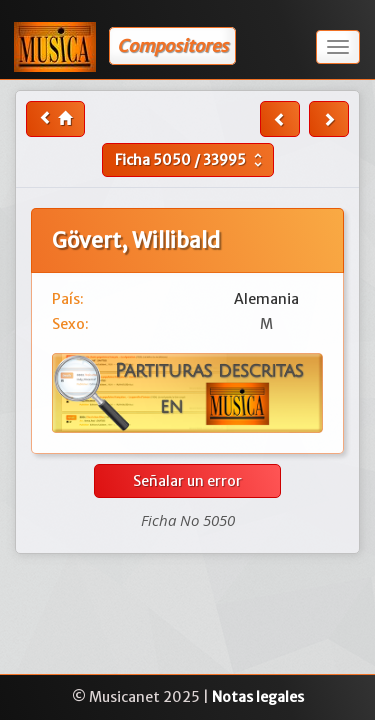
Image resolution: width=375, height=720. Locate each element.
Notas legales (258, 697)
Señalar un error (187, 481)
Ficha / (191, 160)
